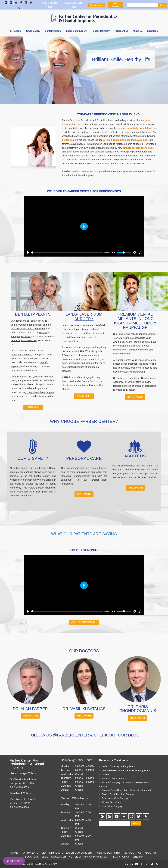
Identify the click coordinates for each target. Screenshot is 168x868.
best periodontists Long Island (135, 128)
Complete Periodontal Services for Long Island (126, 770)
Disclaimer (59, 857)
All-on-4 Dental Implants (114, 778)
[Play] (28, 252)
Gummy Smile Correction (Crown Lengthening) (126, 790)
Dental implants (19, 377)
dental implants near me (24, 340)
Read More (84, 494)
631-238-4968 (21, 807)
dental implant (70, 140)
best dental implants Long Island (28, 328)
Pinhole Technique (111, 802)
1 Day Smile (22, 351)
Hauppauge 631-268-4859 (74, 5)
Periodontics (121, 31)
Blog (45, 857)
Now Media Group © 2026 (46, 864)
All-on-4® (38, 351)
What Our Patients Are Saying (84, 534)
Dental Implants (53, 31)
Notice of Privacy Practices (88, 857)
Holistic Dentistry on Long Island (118, 766)
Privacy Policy (120, 857)
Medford (43, 332)
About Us (138, 31)
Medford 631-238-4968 (50, 5)
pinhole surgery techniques (138, 148)
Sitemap (138, 857)
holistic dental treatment (126, 364)
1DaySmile (141, 140)
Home (15, 853)
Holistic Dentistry (101, 31)
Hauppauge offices (21, 336)
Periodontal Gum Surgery (115, 798)
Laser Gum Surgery (77, 31)
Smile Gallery (33, 31)
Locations (152, 31)
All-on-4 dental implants (117, 140)
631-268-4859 (21, 787)
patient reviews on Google (87, 171)
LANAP (82, 351)
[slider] (67, 252)
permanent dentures (22, 355)
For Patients (15, 31)
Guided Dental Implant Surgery (118, 794)
